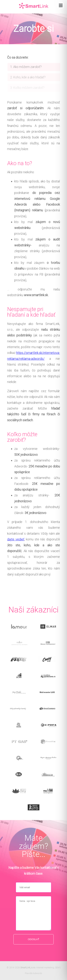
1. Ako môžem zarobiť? (26, 69)
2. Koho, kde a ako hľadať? (28, 80)
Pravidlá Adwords (33, 973)
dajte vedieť (16, 539)
